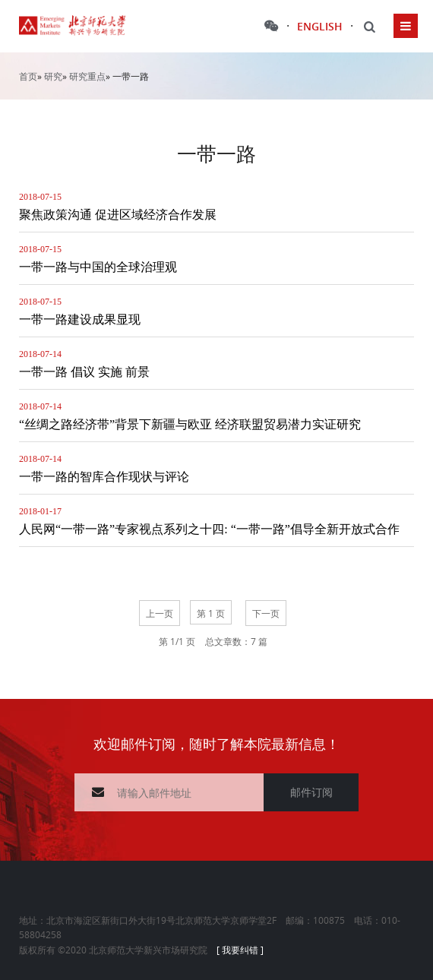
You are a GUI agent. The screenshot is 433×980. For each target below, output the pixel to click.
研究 (53, 76)
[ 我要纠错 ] (240, 950)
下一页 (266, 613)
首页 (28, 76)
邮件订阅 (311, 792)
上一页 (160, 613)
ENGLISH (320, 26)
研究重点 (87, 76)
